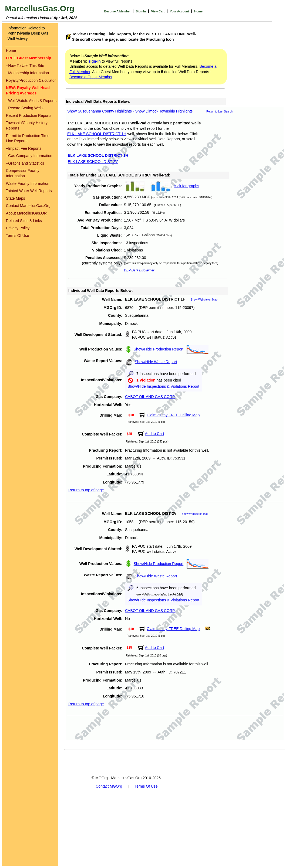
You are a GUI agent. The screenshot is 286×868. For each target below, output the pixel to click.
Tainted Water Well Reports (29, 191)
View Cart (158, 11)
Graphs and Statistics (25, 163)
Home (198, 11)
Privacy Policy (18, 228)
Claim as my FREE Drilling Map (173, 415)
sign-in (95, 61)
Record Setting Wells (25, 108)
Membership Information (27, 73)
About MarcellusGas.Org (27, 213)
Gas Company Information (29, 156)
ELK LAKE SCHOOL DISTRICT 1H (97, 134)
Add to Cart (155, 434)
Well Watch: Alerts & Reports (31, 101)
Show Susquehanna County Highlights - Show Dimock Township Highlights (130, 111)
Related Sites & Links (24, 221)
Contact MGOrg (109, 786)
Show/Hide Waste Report (156, 362)
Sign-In (141, 11)
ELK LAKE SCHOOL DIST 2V (93, 162)
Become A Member (118, 11)
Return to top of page (86, 490)
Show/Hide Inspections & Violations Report (163, 386)
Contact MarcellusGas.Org (28, 206)
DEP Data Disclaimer (139, 270)
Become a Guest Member (91, 77)
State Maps (16, 198)
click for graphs (186, 186)
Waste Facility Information (28, 183)
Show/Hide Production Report (159, 349)
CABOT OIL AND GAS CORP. (150, 397)
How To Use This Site (25, 66)
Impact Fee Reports (24, 148)
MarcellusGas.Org (40, 8)
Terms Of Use (18, 236)
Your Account (179, 11)
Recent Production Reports (29, 115)
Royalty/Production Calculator (31, 80)
